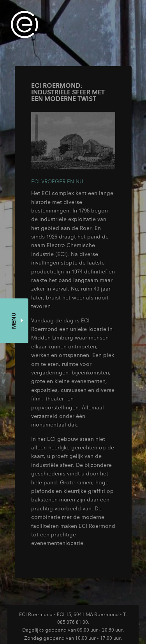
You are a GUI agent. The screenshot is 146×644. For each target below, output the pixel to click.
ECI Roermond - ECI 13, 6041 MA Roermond (69, 614)
